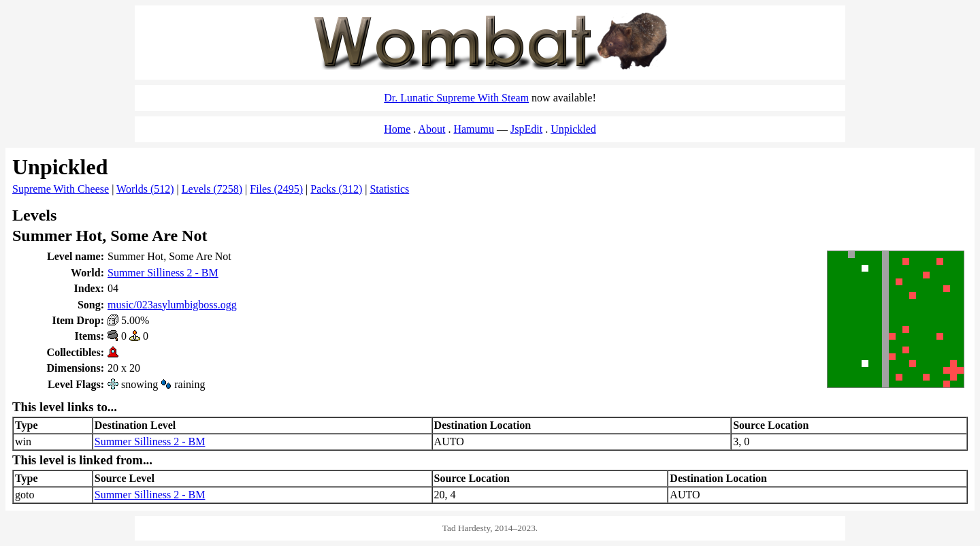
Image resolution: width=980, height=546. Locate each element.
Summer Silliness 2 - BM (163, 273)
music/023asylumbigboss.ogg (172, 305)
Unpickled (573, 129)
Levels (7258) (212, 189)
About (431, 129)
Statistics (389, 189)
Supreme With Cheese (61, 189)
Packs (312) (336, 189)
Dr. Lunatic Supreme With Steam (456, 98)
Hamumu (474, 129)
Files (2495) (276, 189)
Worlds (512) (145, 189)
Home (397, 129)
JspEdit (526, 129)
